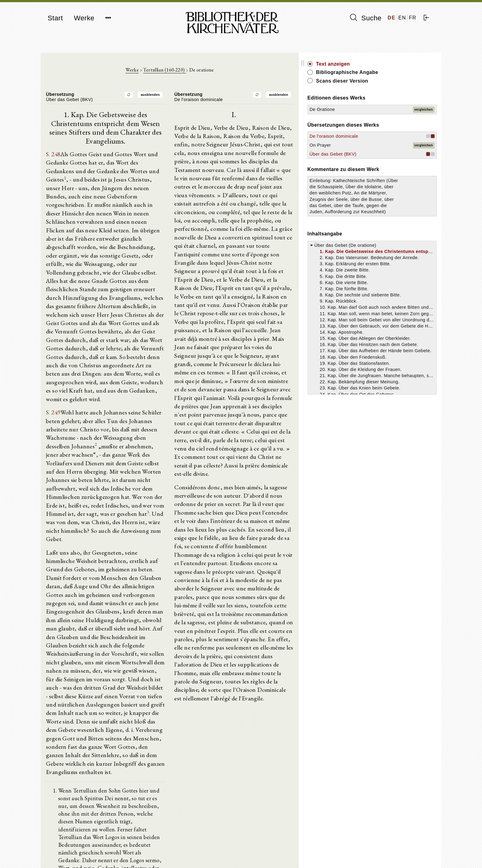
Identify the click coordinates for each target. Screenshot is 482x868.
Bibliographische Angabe (390, 72)
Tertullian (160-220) (186, 71)
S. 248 (53, 147)
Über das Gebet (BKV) (376, 154)
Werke (84, 18)
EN (402, 18)
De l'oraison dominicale (377, 136)
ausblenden (171, 96)
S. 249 (53, 368)
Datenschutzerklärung (369, 854)
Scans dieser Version (385, 81)
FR (413, 18)
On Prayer (363, 145)
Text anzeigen (376, 64)
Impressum (358, 848)
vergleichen (424, 110)
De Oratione (365, 109)
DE (391, 18)
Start (55, 18)
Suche (366, 18)
